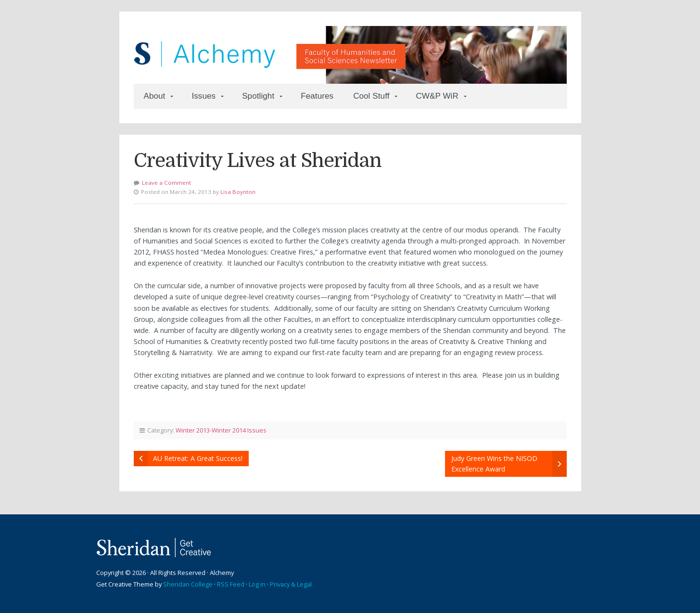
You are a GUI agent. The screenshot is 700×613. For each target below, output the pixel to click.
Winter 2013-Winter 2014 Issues (221, 430)
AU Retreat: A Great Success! (198, 458)
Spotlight (258, 96)
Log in (257, 584)
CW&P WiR (437, 96)
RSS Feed (231, 584)
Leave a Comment (166, 183)
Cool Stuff (371, 96)
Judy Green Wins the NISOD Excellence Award (494, 464)
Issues (204, 96)
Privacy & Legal (291, 584)
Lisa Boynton (238, 192)
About (155, 96)
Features (317, 96)
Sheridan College (188, 584)
